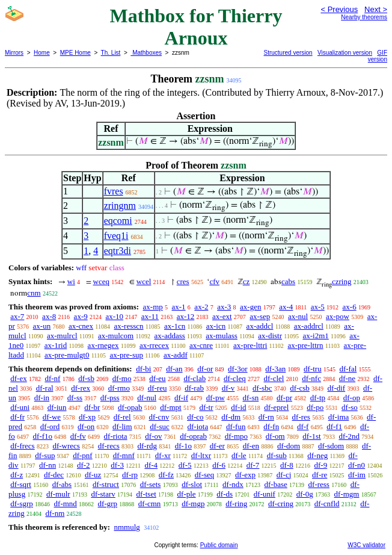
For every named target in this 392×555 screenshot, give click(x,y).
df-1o (183, 446)
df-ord (50, 426)
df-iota (198, 426)
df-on (86, 426)
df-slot (192, 484)
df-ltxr (201, 455)
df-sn (251, 398)
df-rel (122, 417)
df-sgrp (22, 504)
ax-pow (338, 316)
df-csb (300, 388)
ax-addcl (260, 326)
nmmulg (127, 527)
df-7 (253, 465)
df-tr (206, 407)
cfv (214, 281)
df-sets (151, 484)
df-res (301, 417)
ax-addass (170, 336)
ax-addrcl (309, 326)
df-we (52, 417)
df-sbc (262, 388)
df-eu (157, 378)
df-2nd (349, 436)
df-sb (86, 378)
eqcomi (118, 221)
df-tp (318, 398)
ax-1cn (175, 326)
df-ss (75, 398)
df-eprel (276, 407)
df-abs (62, 484)
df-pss (110, 398)
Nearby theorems (364, 17)
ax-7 (17, 316)
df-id (238, 407)
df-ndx (233, 484)
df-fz (166, 475)
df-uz (93, 475)
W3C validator (366, 545)
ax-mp (153, 307)
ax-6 (350, 307)
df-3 (117, 465)
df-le (239, 455)
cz (247, 281)
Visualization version (345, 53)
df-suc (160, 426)
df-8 (287, 465)
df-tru (313, 369)
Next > (376, 9)
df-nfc (311, 378)
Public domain (219, 545)
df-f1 (334, 426)
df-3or (238, 369)
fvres (114, 191)
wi (71, 281)
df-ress (319, 484)
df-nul (147, 398)
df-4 (151, 465)
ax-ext (222, 316)
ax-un (42, 326)
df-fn (271, 426)
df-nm (55, 513)
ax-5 (318, 307)
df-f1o (43, 436)
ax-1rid (56, 345)
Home (42, 53)
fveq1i (116, 236)
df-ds (225, 494)
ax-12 (186, 316)
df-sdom (331, 446)
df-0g (305, 494)
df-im (357, 475)
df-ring (236, 504)
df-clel (274, 378)
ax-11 (150, 316)
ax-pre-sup (126, 355)
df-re (320, 475)
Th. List (111, 53)
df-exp (245, 475)
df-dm (231, 417)
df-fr (17, 417)
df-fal (348, 369)
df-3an (275, 369)
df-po (315, 407)
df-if (181, 398)
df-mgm (347, 494)
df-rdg (148, 446)
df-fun (236, 426)
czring (341, 281)
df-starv (103, 494)
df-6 (219, 465)
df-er (217, 446)
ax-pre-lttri (250, 345)
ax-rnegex (103, 345)
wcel (144, 281)
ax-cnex (81, 326)
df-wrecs (66, 446)
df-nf (52, 378)
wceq (101, 281)
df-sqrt (21, 484)
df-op (352, 398)
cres (183, 281)
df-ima (339, 417)
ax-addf (176, 355)
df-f (303, 426)
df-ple (187, 494)
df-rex (81, 388)
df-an (174, 369)
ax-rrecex (154, 345)
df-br (92, 407)
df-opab (130, 407)
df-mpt (170, 407)
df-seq (205, 475)
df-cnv (159, 417)
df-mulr (58, 494)
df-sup (45, 455)
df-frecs (22, 446)
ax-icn (216, 326)
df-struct (106, 484)
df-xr (163, 455)
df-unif (265, 494)
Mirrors (14, 53)
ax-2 (201, 307)
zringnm (120, 206)
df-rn (266, 417)
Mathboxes (146, 53)
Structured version (288, 53)
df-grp (108, 504)
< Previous (339, 9)
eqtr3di (118, 251)
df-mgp (193, 504)
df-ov (153, 436)
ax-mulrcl (62, 336)
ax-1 (179, 307)
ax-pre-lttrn (305, 345)
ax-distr (270, 336)
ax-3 (224, 307)
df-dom (289, 446)
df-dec (54, 475)
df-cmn (150, 504)
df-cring (281, 504)
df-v (228, 388)
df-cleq (235, 378)
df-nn (47, 465)
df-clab (194, 378)
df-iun (57, 407)
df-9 (321, 465)
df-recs (109, 446)
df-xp (87, 417)
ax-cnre (201, 345)
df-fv (78, 436)
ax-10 (114, 316)
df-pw (216, 398)
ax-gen (250, 307)
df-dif (337, 388)
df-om (275, 436)
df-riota (116, 436)
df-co (195, 417)
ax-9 (81, 316)
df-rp (130, 475)
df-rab (194, 388)
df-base (276, 484)
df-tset (146, 494)
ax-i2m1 (315, 336)
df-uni (20, 407)
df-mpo (236, 436)
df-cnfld (327, 504)
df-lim (122, 426)
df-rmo (119, 388)
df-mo (122, 378)
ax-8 (49, 316)
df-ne (347, 378)
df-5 (185, 465)
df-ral (45, 388)
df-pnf (83, 455)
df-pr (284, 398)
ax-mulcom (116, 336)
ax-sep (260, 316)
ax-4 (286, 307)
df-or (205, 369)
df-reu (158, 388)
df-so (350, 407)
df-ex (18, 378)
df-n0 (357, 465)
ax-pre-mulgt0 (67, 355)
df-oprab (193, 436)
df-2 (84, 465)
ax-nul (298, 316)
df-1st (311, 436)
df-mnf (124, 455)
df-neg (317, 455)
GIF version (378, 56)
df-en (251, 446)
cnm (34, 293)
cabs (288, 281)
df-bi (143, 369)
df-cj (284, 475)
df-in (42, 398)
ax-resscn (128, 326)
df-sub (277, 455)
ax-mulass (222, 336)
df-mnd (66, 504)
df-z (17, 475)
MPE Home (75, 53)
